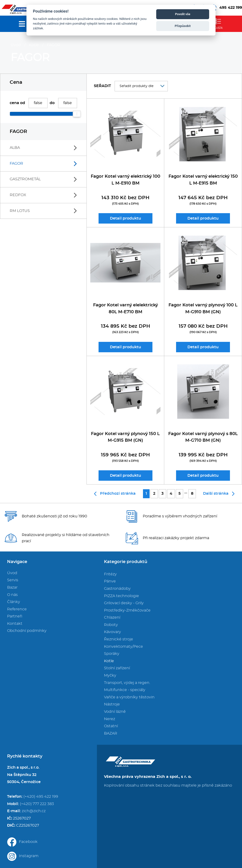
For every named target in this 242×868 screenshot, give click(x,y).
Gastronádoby (117, 589)
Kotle (34, 45)
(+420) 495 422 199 (41, 797)
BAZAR (111, 733)
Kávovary (112, 632)
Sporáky (112, 654)
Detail (125, 218)
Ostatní (111, 726)
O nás (12, 595)
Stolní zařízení (117, 668)
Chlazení (112, 617)
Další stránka (219, 494)
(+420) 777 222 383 (37, 804)
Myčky (110, 675)
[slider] (77, 114)
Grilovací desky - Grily (124, 603)
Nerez (110, 719)
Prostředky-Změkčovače (127, 610)
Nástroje (112, 704)
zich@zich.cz (34, 811)
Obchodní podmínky (27, 631)
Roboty (111, 625)
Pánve (110, 581)
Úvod (16, 45)
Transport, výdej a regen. (127, 683)
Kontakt (15, 624)
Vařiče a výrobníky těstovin (129, 697)
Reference (17, 609)
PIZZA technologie (121, 596)
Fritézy (110, 574)
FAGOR (54, 45)
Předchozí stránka (115, 494)
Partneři (15, 616)
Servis (13, 580)
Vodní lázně (115, 712)
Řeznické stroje (119, 639)
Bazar (12, 587)
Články (14, 602)
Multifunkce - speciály (125, 690)
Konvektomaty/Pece (123, 647)
